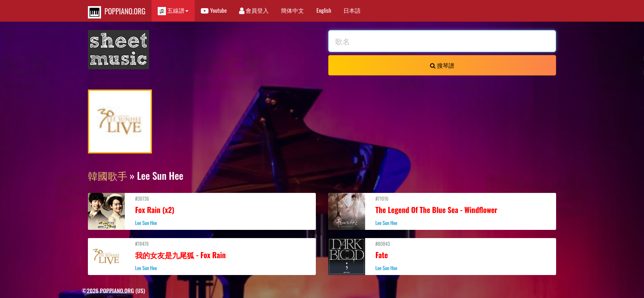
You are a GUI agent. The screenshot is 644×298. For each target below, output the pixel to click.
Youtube (214, 10)
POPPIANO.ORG (117, 12)
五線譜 (173, 10)
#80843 (442, 256)
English (324, 10)
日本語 (352, 10)
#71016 (442, 211)
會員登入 (254, 10)
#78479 (202, 256)
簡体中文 (292, 10)
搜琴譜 (442, 65)
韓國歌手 (108, 175)
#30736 (202, 211)
